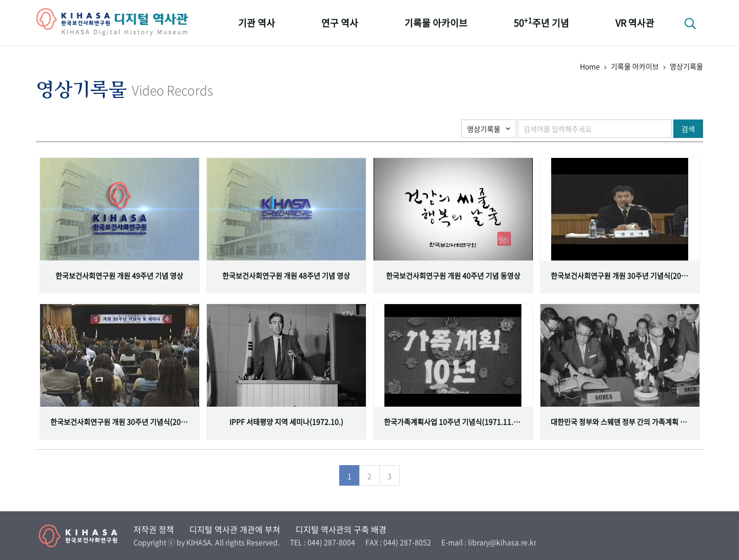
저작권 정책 (154, 529)
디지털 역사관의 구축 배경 (341, 529)
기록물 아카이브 (436, 23)
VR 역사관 (635, 23)
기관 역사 (257, 23)
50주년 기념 (541, 22)
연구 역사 (340, 23)
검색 (688, 129)
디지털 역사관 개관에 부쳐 (235, 529)
